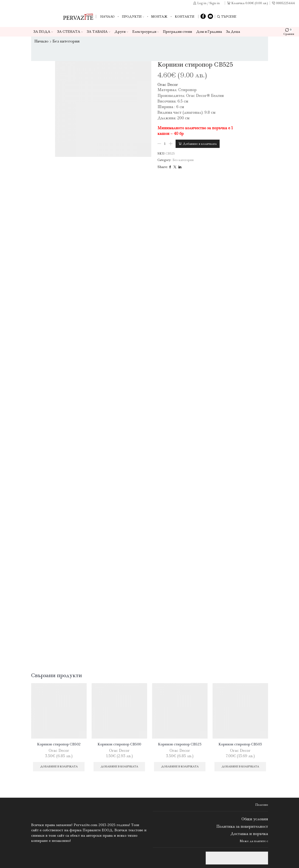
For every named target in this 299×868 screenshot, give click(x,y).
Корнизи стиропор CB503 (240, 744)
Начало (107, 17)
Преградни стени (177, 32)
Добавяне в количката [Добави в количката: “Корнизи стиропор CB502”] (59, 766)
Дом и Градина (209, 32)
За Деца (233, 32)
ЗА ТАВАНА (99, 32)
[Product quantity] (165, 144)
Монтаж (159, 17)
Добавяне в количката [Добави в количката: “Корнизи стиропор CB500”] (119, 766)
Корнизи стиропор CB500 (119, 744)
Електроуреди (146, 32)
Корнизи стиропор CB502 (59, 744)
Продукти (133, 17)
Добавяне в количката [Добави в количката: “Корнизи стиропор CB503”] (240, 766)
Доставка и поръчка (249, 834)
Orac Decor (168, 85)
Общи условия (255, 819)
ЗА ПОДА (43, 32)
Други (121, 32)
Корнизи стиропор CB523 (180, 744)
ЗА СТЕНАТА (70, 32)
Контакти (185, 17)
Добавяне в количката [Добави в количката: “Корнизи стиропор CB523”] (180, 766)
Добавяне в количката (200, 144)
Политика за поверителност (242, 827)
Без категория (66, 41)
